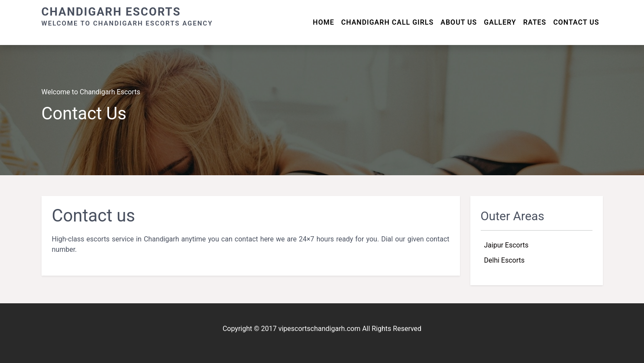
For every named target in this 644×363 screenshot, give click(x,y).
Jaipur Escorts (506, 245)
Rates (535, 22)
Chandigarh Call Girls (388, 22)
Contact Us (576, 22)
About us (459, 22)
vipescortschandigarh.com (319, 329)
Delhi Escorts (505, 260)
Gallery (500, 22)
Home (323, 22)
